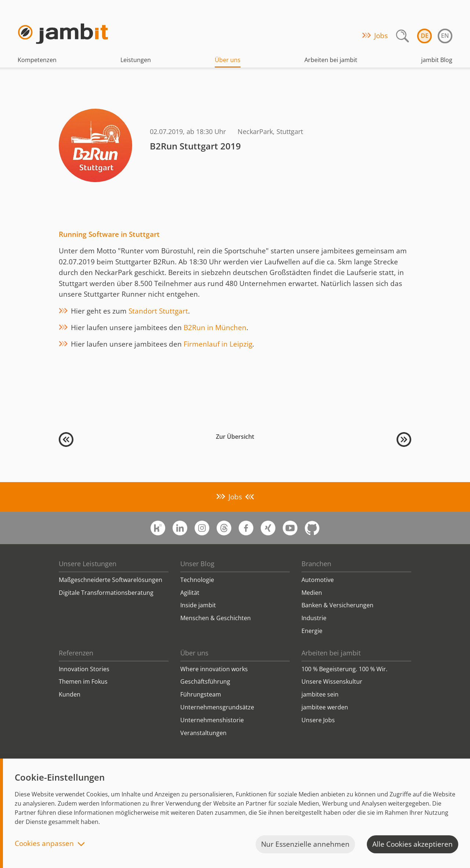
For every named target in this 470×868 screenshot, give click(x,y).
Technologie (197, 580)
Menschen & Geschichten (216, 618)
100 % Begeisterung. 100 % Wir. (344, 669)
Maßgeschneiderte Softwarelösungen (111, 580)
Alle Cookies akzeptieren (413, 844)
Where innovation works (214, 669)
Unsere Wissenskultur (332, 681)
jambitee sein (320, 694)
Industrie (314, 618)
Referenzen (76, 653)
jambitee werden (325, 707)
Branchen (316, 564)
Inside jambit (198, 605)
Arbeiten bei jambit (331, 60)
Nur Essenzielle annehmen (305, 844)
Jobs (381, 36)
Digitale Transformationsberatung (106, 593)
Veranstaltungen (203, 733)
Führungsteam (201, 694)
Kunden (70, 694)
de (425, 36)
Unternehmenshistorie (212, 720)
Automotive (318, 580)
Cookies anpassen (44, 844)
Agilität (190, 593)
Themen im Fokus (83, 681)
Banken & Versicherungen (337, 605)
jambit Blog (437, 60)
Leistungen (136, 60)
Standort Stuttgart (158, 311)
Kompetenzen (37, 60)
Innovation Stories (84, 669)
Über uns (228, 60)
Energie (312, 631)
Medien (312, 593)
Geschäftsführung (205, 681)
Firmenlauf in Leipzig (218, 344)
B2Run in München (215, 328)
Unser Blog (197, 564)
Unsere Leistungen (88, 564)
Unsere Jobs (318, 720)
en (445, 36)
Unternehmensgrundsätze (217, 707)
